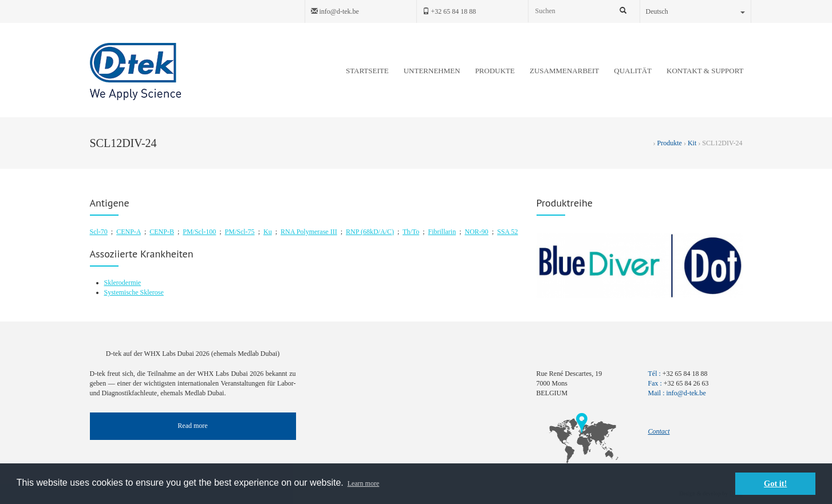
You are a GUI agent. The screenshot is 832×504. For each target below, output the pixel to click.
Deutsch (695, 11)
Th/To (411, 232)
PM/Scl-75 (240, 232)
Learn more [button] (364, 483)
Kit (692, 143)
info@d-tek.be (335, 11)
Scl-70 (99, 232)
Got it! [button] (775, 483)
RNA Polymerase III (309, 232)
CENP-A (129, 232)
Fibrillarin (442, 232)
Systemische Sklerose (134, 292)
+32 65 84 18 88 (449, 11)
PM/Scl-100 (199, 232)
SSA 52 (507, 232)
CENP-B (162, 232)
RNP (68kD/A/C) (370, 232)
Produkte (670, 143)
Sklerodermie (123, 283)
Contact (659, 431)
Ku (268, 232)
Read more (192, 426)
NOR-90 (477, 232)
